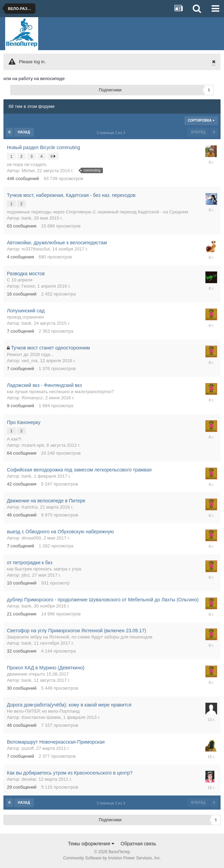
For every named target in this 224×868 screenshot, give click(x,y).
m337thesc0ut (36, 249)
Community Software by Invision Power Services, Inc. (112, 858)
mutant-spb (33, 445)
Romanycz (32, 398)
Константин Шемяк (41, 717)
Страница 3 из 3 (112, 133)
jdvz (26, 575)
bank (26, 218)
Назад (24, 132)
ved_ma (30, 361)
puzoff (28, 748)
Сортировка (201, 120)
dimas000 (31, 538)
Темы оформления (91, 844)
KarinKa (30, 507)
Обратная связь (138, 844)
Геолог (28, 286)
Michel (28, 171)
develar (29, 779)
